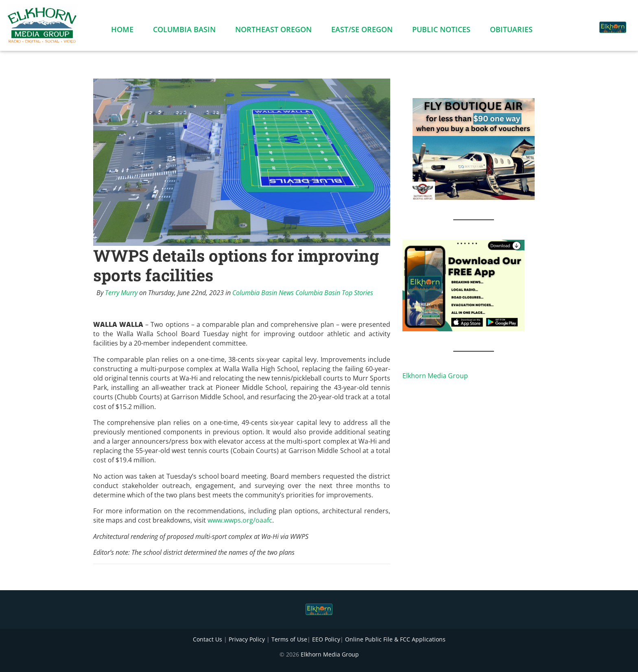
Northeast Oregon (273, 31)
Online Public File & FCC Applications (395, 639)
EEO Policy (326, 639)
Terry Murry (121, 293)
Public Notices (441, 31)
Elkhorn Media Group (435, 376)
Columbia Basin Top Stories (334, 293)
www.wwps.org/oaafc (240, 520)
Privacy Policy (247, 639)
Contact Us (208, 639)
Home (122, 31)
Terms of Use (289, 639)
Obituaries (511, 31)
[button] (583, 23)
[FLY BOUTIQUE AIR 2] (474, 148)
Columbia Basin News (263, 293)
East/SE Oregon (362, 31)
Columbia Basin (184, 31)
